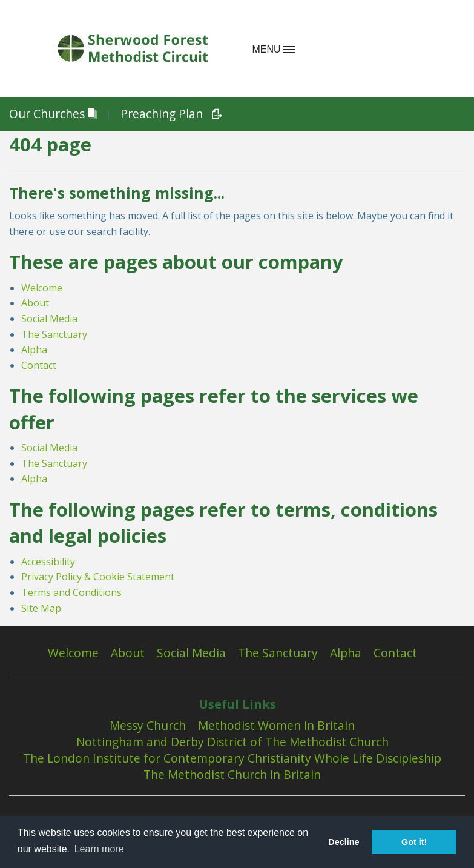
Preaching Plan (167, 114)
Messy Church (148, 726)
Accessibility (48, 562)
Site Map (41, 608)
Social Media (49, 319)
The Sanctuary (54, 334)
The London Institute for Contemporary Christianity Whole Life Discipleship (232, 758)
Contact (39, 365)
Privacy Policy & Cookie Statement (98, 577)
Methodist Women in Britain (276, 726)
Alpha (34, 350)
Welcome (42, 288)
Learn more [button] (99, 849)
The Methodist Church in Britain (232, 775)
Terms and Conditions (71, 592)
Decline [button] (344, 842)
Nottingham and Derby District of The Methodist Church (232, 742)
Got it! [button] (414, 842)
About (35, 303)
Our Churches (53, 114)
